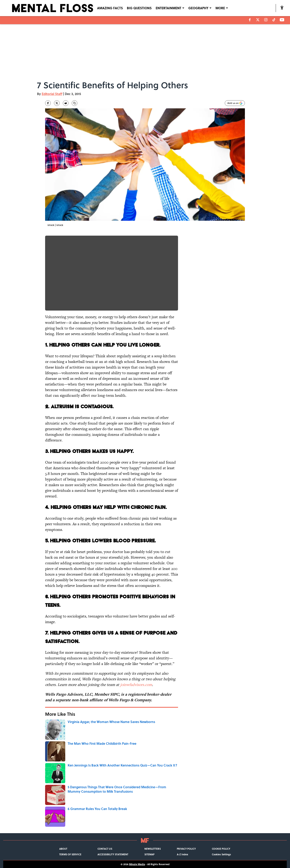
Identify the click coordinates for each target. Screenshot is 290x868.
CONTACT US (105, 849)
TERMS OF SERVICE (70, 854)
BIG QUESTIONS (139, 8)
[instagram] (266, 20)
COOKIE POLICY (221, 849)
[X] (258, 20)
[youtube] (282, 20)
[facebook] (250, 20)
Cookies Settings (221, 854)
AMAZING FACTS (110, 8)
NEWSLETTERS (153, 849)
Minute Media (137, 864)
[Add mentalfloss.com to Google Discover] (235, 103)
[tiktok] (274, 20)
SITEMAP (149, 854)
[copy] (75, 103)
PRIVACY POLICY (186, 849)
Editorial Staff (52, 94)
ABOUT (63, 849)
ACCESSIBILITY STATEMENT (113, 854)
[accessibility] (282, 8)
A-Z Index (182, 854)
